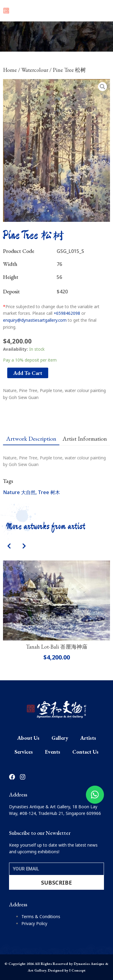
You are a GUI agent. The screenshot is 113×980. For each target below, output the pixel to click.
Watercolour (35, 70)
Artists (88, 738)
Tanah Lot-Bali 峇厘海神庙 (57, 647)
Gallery (60, 738)
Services (24, 752)
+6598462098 (67, 313)
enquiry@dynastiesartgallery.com (35, 320)
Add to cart (28, 373)
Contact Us (85, 752)
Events (53, 752)
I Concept (77, 970)
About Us (28, 738)
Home (10, 70)
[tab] (31, 439)
